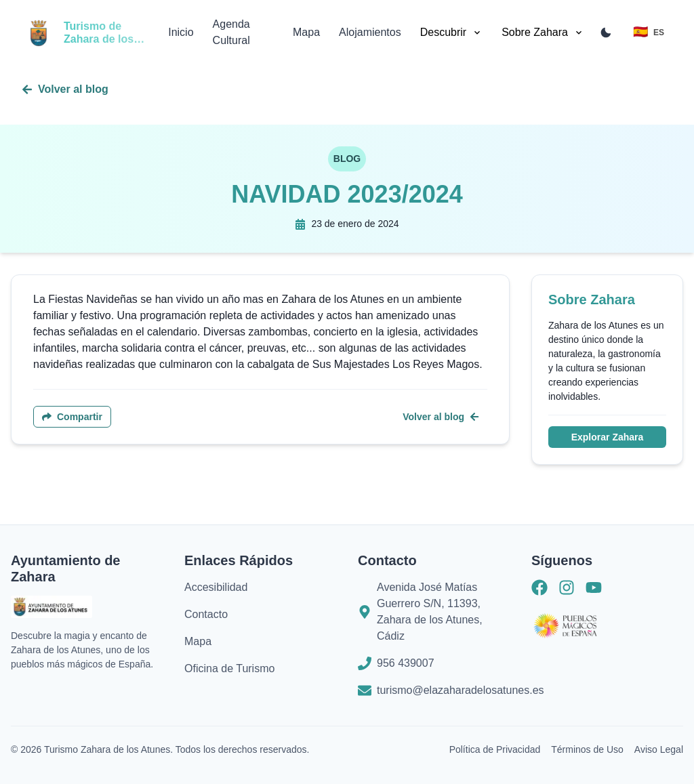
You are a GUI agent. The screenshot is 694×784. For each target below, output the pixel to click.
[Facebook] (539, 590)
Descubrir (451, 32)
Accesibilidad (216, 587)
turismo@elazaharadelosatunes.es (461, 690)
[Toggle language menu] (649, 33)
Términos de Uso (587, 749)
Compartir (72, 417)
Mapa (306, 32)
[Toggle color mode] (606, 33)
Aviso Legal (659, 749)
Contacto (206, 614)
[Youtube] (594, 590)
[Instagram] (567, 590)
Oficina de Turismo (229, 668)
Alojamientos (370, 32)
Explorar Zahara (608, 437)
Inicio (181, 32)
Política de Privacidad (495, 749)
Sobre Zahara (543, 32)
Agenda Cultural (231, 32)
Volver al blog (65, 89)
